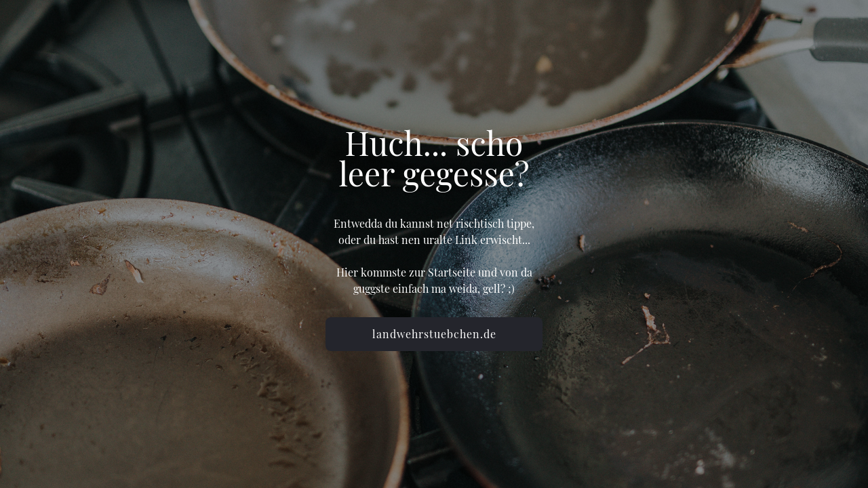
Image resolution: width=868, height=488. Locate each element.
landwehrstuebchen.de (434, 334)
